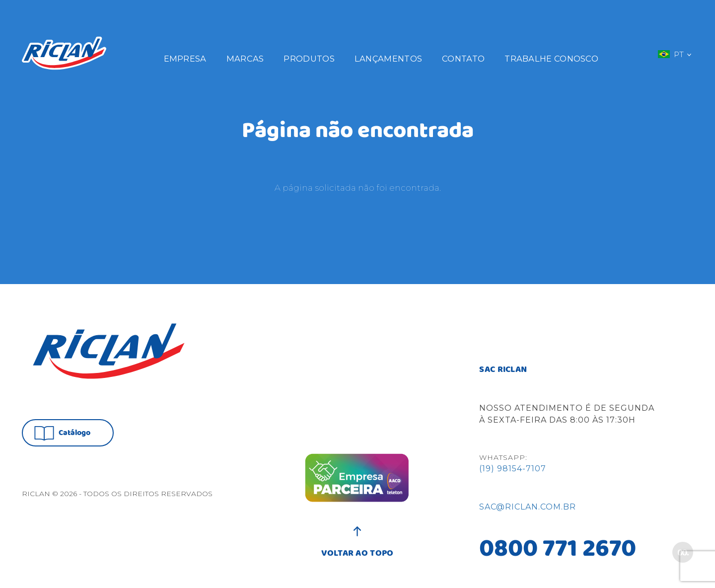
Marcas (245, 59)
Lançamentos (388, 59)
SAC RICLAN (503, 370)
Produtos (309, 59)
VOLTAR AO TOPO (357, 548)
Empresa (185, 59)
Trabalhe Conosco (551, 59)
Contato (463, 59)
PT (674, 54)
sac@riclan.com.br (528, 507)
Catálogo (62, 433)
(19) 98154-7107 (513, 469)
